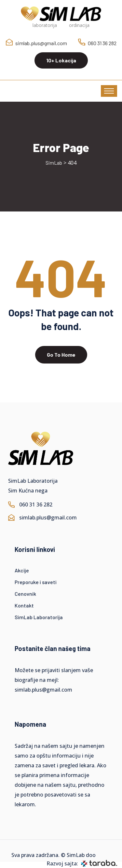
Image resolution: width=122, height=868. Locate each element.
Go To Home (61, 355)
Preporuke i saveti (36, 582)
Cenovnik (25, 594)
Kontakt (24, 605)
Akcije (22, 570)
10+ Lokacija (61, 60)
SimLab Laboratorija (39, 617)
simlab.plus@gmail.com (41, 43)
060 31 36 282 (102, 43)
